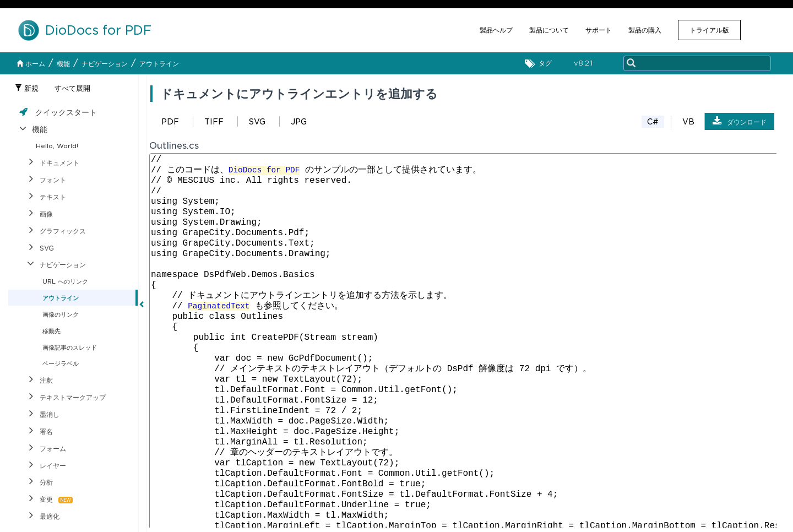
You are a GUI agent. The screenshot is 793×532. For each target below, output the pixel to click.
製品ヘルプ (496, 30)
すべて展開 (72, 88)
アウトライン (159, 64)
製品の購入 (645, 30)
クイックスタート (66, 112)
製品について (549, 30)
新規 (27, 88)
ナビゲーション (105, 64)
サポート (599, 30)
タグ (541, 64)
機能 (63, 64)
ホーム (31, 64)
